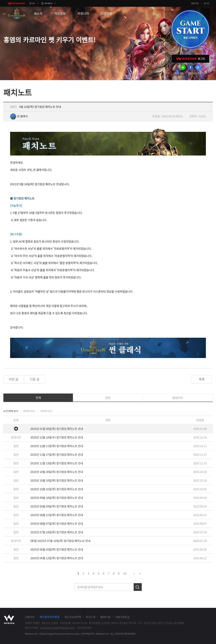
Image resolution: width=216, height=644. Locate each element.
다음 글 (35, 379)
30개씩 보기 (29, 411)
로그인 (206, 3)
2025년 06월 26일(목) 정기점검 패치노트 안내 (57, 549)
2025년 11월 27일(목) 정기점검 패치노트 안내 (57, 455)
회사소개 (91, 617)
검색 (138, 587)
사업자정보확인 (84, 628)
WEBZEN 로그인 (191, 59)
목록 (202, 379)
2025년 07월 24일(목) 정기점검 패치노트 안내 (57, 532)
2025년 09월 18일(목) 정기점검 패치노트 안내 (57, 498)
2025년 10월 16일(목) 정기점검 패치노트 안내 (57, 480)
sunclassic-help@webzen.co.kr (57, 628)
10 (125, 573)
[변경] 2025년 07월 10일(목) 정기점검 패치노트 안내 (60, 541)
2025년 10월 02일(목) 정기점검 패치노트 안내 (57, 489)
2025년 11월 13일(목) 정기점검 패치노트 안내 (57, 463)
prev (135, 74)
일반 (108, 398)
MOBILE (49, 3)
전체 (38, 398)
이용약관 (30, 617)
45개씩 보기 (46, 411)
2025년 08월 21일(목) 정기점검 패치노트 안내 (57, 515)
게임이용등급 (123, 617)
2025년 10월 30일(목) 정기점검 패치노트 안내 (57, 472)
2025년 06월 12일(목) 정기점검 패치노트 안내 (57, 558)
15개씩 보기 (12, 411)
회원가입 (195, 3)
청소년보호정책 (73, 617)
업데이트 (178, 398)
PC (34, 3)
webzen (16, 3)
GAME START (190, 29)
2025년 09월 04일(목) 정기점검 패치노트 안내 (57, 506)
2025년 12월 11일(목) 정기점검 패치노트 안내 (57, 446)
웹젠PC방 (105, 617)
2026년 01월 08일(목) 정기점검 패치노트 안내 (57, 429)
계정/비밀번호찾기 (197, 73)
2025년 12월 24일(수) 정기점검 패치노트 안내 (57, 437)
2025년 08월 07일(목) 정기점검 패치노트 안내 (57, 523)
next (157, 74)
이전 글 (13, 379)
